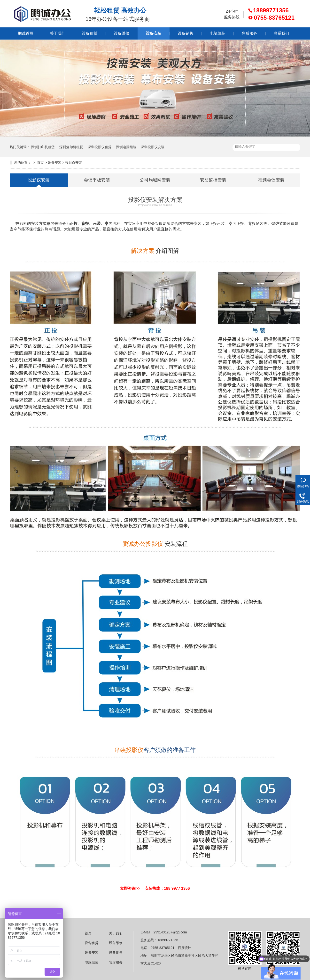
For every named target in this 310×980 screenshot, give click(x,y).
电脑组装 (217, 33)
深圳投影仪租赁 (100, 147)
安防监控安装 (213, 180)
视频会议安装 (271, 180)
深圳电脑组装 (126, 147)
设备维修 (122, 33)
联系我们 (281, 33)
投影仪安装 (74, 163)
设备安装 (154, 33)
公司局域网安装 (155, 180)
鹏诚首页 (26, 33)
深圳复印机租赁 (71, 147)
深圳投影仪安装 (153, 147)
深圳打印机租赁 (43, 147)
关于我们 (58, 33)
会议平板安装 (97, 180)
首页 (40, 163)
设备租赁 (90, 33)
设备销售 (186, 33)
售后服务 (249, 33)
